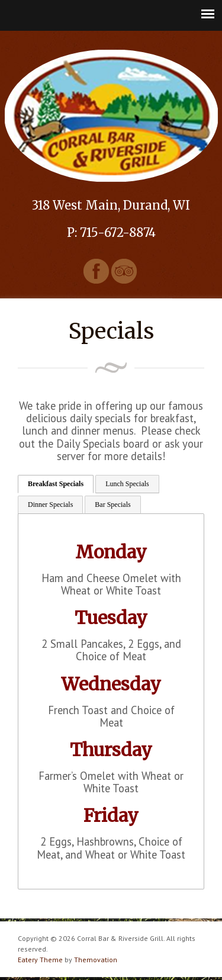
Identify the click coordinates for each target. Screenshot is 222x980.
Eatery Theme (40, 960)
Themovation (96, 960)
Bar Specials (112, 505)
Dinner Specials (50, 505)
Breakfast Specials (56, 484)
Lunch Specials (127, 484)
